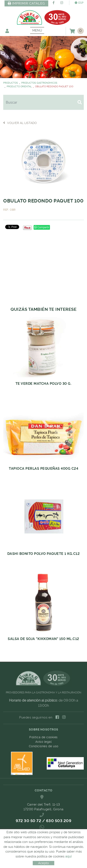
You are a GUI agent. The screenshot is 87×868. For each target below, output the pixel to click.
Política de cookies (43, 737)
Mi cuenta (7, 31)
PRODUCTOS (11, 83)
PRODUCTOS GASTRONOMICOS (39, 83)
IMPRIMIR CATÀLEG (26, 3)
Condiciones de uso (44, 746)
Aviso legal (44, 742)
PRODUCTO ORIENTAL (19, 87)
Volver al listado (20, 123)
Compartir (42, 227)
